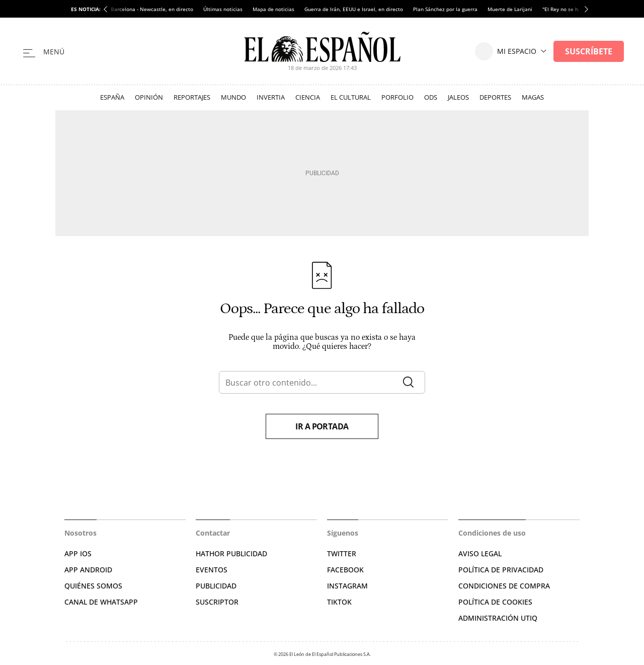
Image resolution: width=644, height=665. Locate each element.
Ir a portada (322, 426)
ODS (431, 97)
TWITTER (342, 553)
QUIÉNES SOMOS (93, 586)
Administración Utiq (498, 618)
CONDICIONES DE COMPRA (504, 586)
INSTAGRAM (347, 586)
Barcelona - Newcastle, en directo (152, 9)
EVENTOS (212, 570)
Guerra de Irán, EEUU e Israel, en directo (354, 9)
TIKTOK (339, 602)
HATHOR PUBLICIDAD (231, 553)
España (112, 97)
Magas (533, 97)
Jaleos (458, 97)
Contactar (213, 533)
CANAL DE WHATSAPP (101, 602)
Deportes (495, 97)
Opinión (149, 97)
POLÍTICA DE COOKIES (495, 602)
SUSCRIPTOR (217, 602)
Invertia (271, 97)
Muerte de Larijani (510, 9)
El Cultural (351, 97)
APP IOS (78, 553)
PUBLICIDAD (216, 586)
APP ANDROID (88, 570)
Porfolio (397, 97)
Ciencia (308, 97)
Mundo (233, 97)
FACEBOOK (345, 570)
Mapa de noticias (273, 9)
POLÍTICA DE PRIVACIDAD (501, 570)
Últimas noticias (223, 9)
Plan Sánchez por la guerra (445, 9)
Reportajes (192, 97)
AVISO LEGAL (480, 553)
